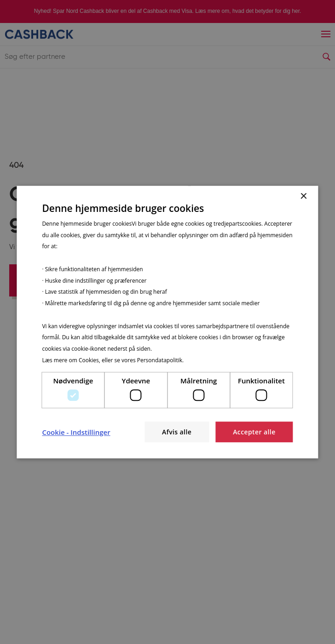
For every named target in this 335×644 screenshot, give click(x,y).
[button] (76, 432)
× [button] (303, 197)
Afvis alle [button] (177, 432)
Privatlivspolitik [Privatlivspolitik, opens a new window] (204, 360)
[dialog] (167, 322)
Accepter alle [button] (254, 432)
